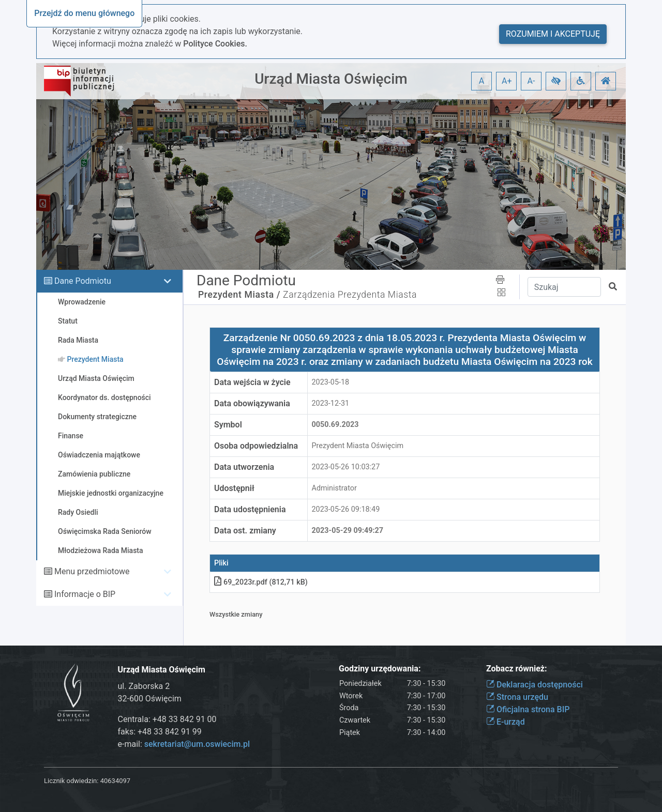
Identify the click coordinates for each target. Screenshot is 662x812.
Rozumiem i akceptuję (553, 34)
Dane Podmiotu (83, 281)
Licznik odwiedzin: (71, 781)
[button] (556, 81)
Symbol (228, 425)
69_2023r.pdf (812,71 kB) (261, 582)
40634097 (115, 781)
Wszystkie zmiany (236, 614)
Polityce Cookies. (215, 44)
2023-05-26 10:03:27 (346, 467)
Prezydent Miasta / (239, 295)
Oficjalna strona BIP (528, 709)
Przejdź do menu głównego (84, 13)
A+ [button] (507, 81)
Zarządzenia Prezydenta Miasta (350, 295)
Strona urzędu (517, 697)
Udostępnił (234, 488)
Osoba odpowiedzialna (256, 446)
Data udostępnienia (250, 509)
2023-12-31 (331, 403)
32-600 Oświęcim (150, 699)
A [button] (482, 81)
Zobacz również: (517, 669)
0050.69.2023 (335, 425)
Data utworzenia (244, 467)
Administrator (334, 488)
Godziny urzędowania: (380, 669)
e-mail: (184, 744)
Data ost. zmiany (245, 531)
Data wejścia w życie (252, 382)
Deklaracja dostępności (535, 685)
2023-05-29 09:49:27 (348, 531)
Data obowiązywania (252, 403)
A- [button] (531, 81)
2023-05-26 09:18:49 (346, 509)
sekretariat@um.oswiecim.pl (197, 744)
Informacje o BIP (85, 594)
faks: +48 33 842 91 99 (160, 732)
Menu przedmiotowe (92, 571)
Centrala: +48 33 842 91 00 (167, 719)
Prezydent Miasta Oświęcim (358, 446)
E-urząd (506, 722)
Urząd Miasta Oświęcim (331, 79)
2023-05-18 (331, 382)
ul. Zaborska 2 (144, 686)
